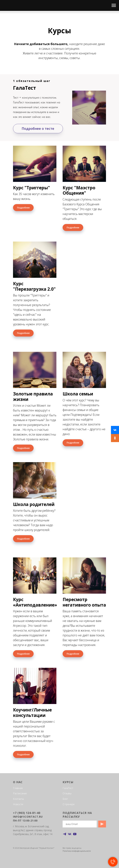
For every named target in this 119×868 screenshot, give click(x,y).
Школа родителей (34, 504)
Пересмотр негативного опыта (84, 602)
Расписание (20, 793)
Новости (18, 804)
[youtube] (75, 834)
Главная (18, 788)
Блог (65, 799)
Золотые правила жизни (33, 396)
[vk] (70, 834)
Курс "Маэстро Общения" (79, 190)
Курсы (68, 782)
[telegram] (65, 834)
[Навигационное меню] (114, 5)
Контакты (18, 799)
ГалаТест (68, 788)
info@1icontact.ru (28, 817)
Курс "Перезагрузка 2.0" (34, 286)
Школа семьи (78, 394)
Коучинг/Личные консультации (32, 712)
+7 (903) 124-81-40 (27, 813)
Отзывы (67, 793)
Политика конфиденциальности (77, 851)
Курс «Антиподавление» (35, 602)
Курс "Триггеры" (31, 188)
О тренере (69, 804)
